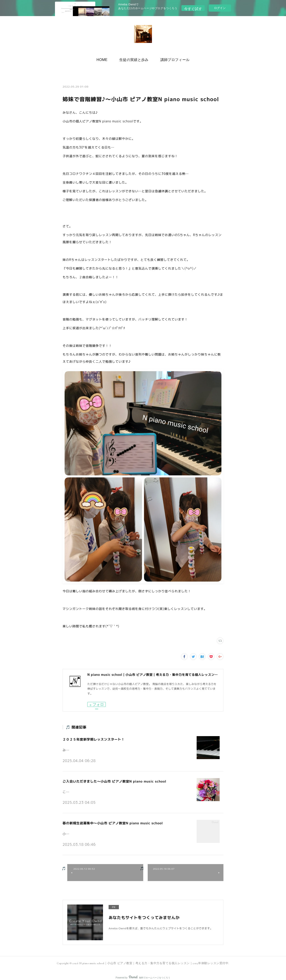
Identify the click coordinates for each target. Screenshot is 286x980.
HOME (106, 58)
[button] (106, 59)
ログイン (220, 8)
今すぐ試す (193, 8)
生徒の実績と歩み (134, 58)
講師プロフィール (171, 58)
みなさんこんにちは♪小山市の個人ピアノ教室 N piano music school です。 (114, 748)
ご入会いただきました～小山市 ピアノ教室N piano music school (111, 779)
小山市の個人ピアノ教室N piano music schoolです (97, 829)
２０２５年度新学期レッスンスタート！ (92, 739)
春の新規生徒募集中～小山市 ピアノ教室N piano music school (110, 820)
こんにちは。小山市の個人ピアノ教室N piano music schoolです (105, 788)
